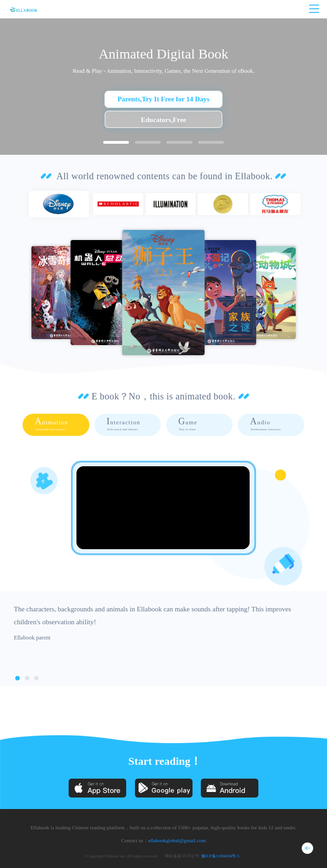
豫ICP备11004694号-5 (220, 856)
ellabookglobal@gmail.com (177, 840)
